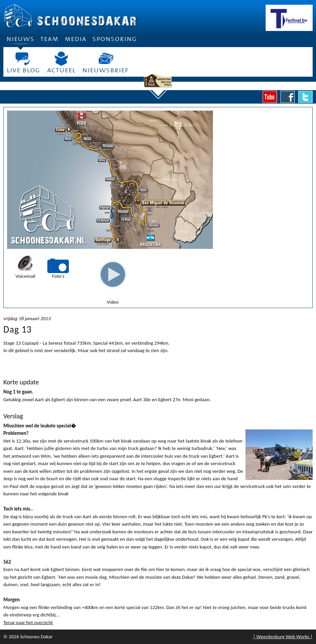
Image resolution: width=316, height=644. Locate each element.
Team (49, 39)
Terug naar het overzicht (28, 622)
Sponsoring (115, 39)
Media (75, 39)
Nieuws (20, 41)
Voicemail (25, 276)
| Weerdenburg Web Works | (283, 637)
